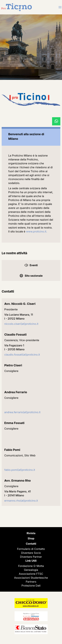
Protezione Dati (31, 586)
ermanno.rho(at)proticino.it (21, 501)
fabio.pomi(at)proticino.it (20, 470)
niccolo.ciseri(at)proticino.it (21, 324)
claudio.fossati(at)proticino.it (22, 355)
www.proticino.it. (36, 231)
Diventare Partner (31, 557)
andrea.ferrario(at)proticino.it (22, 412)
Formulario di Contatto (31, 549)
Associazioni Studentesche (31, 578)
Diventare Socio (31, 553)
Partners (31, 582)
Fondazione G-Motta (31, 566)
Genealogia (31, 570)
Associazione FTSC (31, 574)
